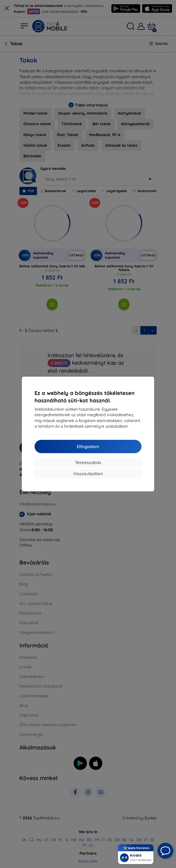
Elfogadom (88, 446)
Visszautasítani (88, 474)
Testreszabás (88, 462)
